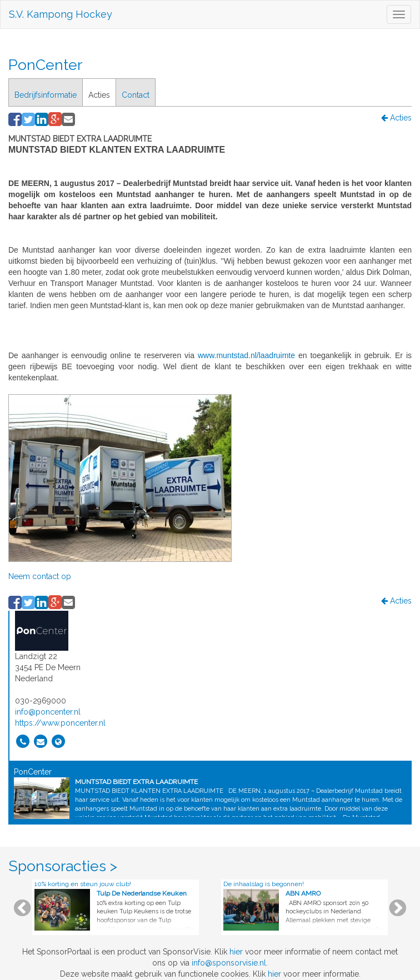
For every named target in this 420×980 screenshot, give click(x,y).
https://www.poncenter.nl (60, 723)
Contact (136, 95)
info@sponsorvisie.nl (229, 963)
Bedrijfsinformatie (46, 95)
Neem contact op (40, 576)
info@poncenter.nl (48, 712)
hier (236, 952)
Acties (99, 95)
